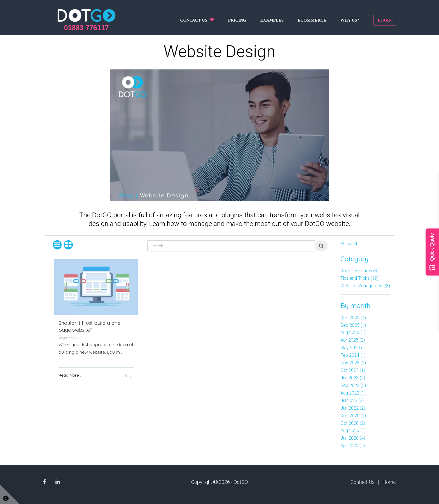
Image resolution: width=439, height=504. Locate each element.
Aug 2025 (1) (353, 333)
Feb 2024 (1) (353, 355)
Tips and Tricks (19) (359, 278)
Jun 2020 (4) (353, 438)
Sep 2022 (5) (353, 385)
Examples (272, 20)
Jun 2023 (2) (353, 378)
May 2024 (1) (353, 348)
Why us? (350, 20)
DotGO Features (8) (359, 271)
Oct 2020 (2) (353, 423)
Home (389, 482)
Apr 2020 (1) (353, 446)
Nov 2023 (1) (353, 363)
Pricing (237, 20)
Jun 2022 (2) (353, 408)
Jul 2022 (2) (352, 401)
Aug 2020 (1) (353, 431)
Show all (349, 244)
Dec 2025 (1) (353, 318)
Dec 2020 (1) (353, 416)
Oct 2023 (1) (353, 370)
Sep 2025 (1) (353, 325)
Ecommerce (312, 20)
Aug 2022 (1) (353, 393)
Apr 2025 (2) (353, 340)
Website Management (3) (365, 286)
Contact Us (363, 482)
